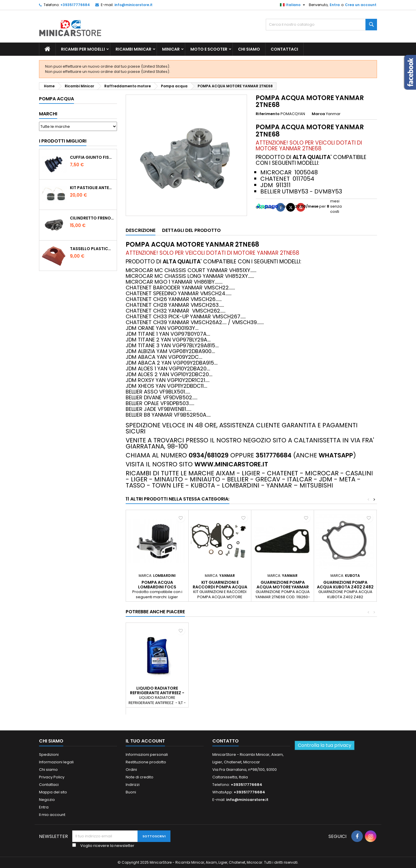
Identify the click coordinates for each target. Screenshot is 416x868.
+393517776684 (75, 5)
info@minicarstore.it (133, 5)
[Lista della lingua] (293, 5)
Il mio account (52, 815)
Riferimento (268, 114)
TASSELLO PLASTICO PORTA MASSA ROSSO (92, 249)
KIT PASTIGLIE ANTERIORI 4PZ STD (92, 188)
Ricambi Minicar (133, 49)
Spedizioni (49, 755)
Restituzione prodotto (146, 762)
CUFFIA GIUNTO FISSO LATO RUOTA (92, 157)
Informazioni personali (147, 755)
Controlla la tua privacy (325, 745)
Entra (335, 5)
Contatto (225, 741)
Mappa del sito (53, 792)
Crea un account (361, 5)
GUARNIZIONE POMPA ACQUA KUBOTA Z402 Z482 (345, 585)
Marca (318, 114)
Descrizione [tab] (141, 230)
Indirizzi (133, 785)
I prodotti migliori (63, 141)
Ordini (131, 770)
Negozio (47, 800)
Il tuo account (145, 741)
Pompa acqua (56, 99)
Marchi (48, 114)
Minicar (171, 49)
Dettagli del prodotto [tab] (191, 230)
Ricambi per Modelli (83, 49)
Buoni (131, 792)
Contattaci (284, 49)
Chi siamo (249, 49)
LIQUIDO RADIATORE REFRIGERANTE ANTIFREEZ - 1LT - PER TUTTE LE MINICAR (220, 693)
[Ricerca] (321, 25)
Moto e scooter (209, 49)
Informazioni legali (56, 762)
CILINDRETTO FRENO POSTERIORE (92, 218)
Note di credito (140, 777)
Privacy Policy (52, 777)
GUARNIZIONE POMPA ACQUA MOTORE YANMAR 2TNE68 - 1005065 (283, 587)
